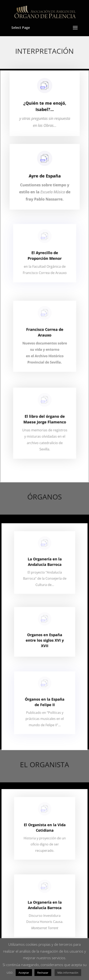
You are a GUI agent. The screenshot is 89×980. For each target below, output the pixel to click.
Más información (68, 973)
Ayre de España (44, 180)
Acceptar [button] (24, 973)
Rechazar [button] (43, 973)
